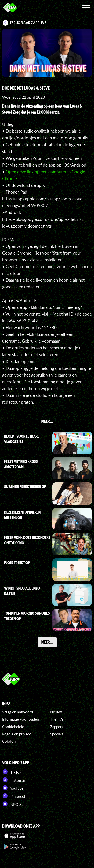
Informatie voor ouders (21, 719)
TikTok (12, 772)
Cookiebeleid (13, 727)
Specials (57, 734)
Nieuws (56, 712)
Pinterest (14, 796)
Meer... (47, 642)
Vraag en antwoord (17, 712)
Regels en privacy (16, 734)
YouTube (13, 788)
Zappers (57, 727)
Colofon (9, 741)
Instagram (14, 780)
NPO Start (14, 804)
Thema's (57, 719)
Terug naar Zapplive (28, 23)
